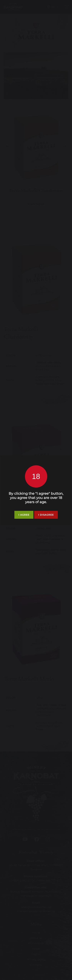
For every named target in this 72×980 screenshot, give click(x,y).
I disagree (46, 515)
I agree (24, 515)
